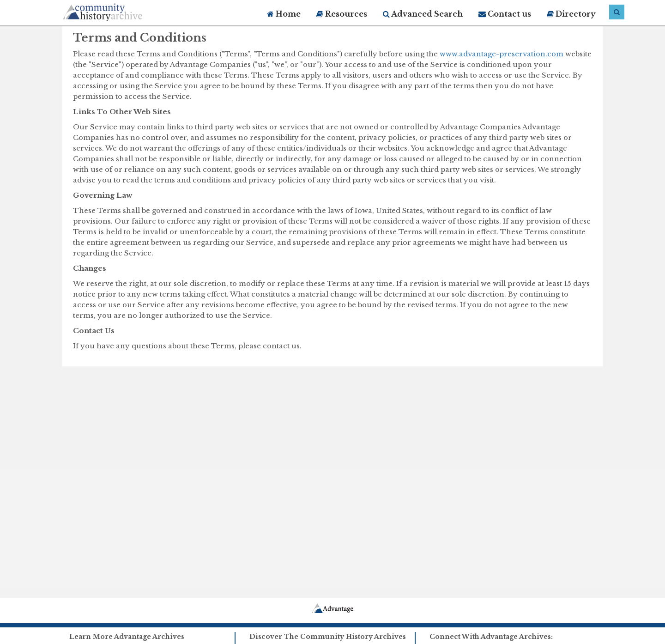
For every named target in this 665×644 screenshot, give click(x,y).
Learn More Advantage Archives (127, 637)
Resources (342, 14)
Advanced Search (423, 14)
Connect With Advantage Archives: (491, 637)
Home (284, 14)
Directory (571, 14)
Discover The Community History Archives (328, 637)
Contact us (505, 14)
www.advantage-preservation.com (502, 54)
